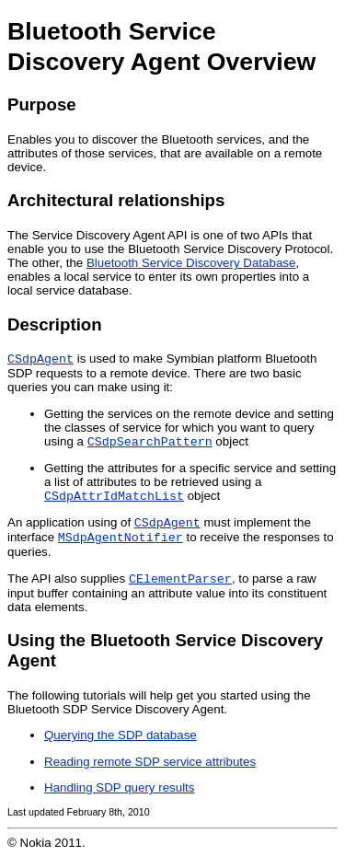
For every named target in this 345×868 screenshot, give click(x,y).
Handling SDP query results (119, 799)
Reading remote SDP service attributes (150, 773)
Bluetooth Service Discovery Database (191, 263)
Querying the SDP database (121, 746)
